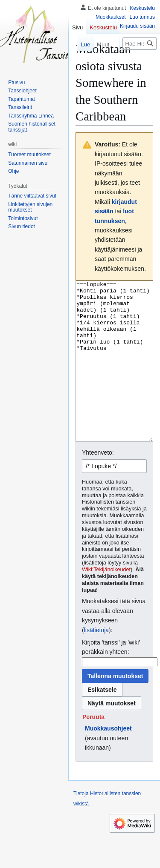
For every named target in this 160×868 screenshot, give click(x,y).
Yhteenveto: (98, 484)
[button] (93, 749)
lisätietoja (96, 662)
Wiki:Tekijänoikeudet (106, 602)
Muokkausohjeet (108, 760)
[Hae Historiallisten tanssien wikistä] (140, 44)
